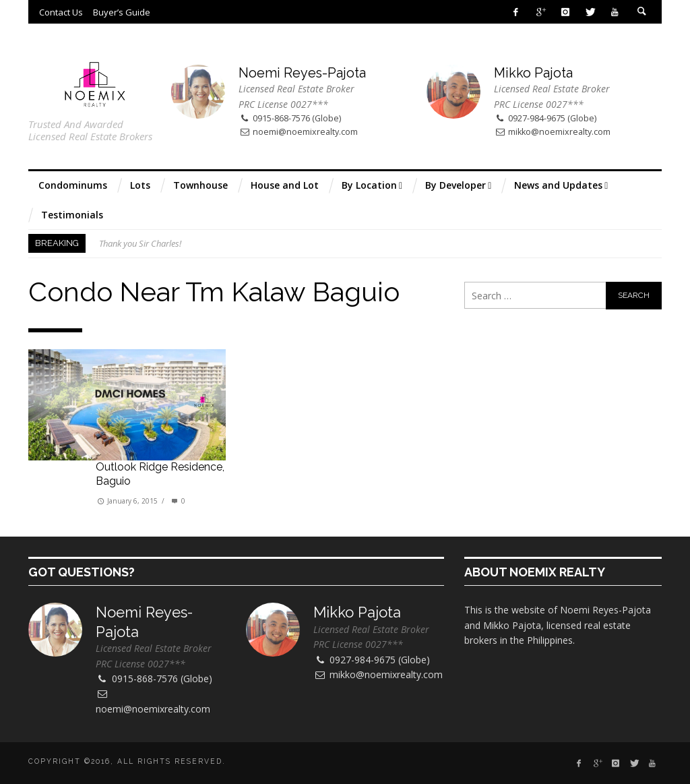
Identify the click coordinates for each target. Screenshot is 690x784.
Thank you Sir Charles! (140, 243)
